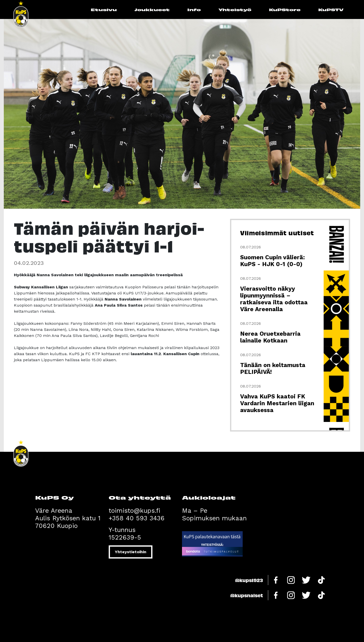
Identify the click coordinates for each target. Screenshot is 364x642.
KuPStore (285, 9)
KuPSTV (331, 9)
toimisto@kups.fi (134, 511)
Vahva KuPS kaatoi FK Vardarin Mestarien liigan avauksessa (277, 403)
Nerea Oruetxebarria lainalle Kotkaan (270, 337)
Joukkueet (152, 9)
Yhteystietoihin (131, 552)
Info (194, 9)
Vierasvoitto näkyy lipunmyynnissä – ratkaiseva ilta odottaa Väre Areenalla (274, 299)
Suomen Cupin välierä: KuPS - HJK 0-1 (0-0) (272, 261)
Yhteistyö (235, 9)
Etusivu (104, 9)
